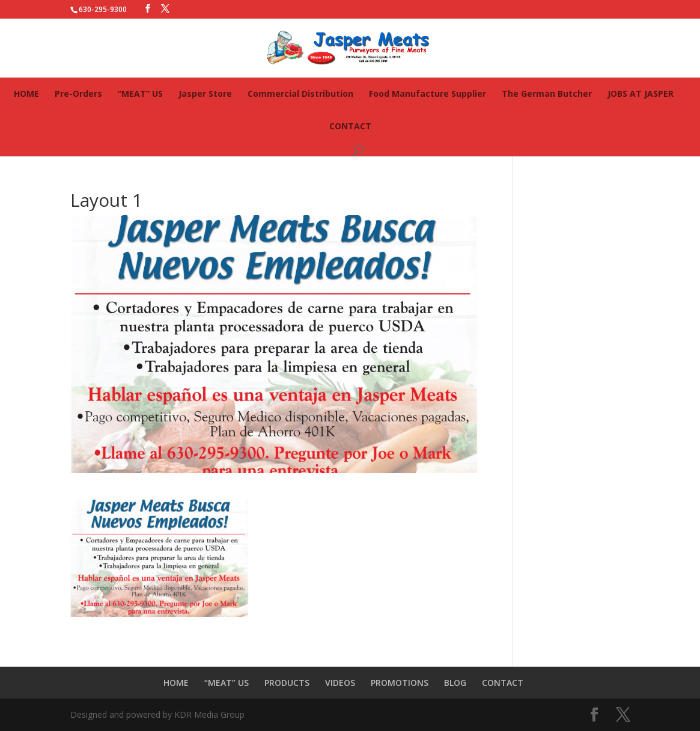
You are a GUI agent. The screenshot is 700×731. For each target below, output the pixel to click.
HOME (26, 93)
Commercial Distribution (300, 93)
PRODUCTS (287, 683)
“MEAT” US (140, 93)
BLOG (455, 683)
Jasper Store (205, 93)
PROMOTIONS (400, 683)
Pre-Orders (78, 93)
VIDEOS (340, 683)
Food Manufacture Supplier (428, 93)
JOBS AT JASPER (641, 93)
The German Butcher (547, 93)
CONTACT (350, 126)
